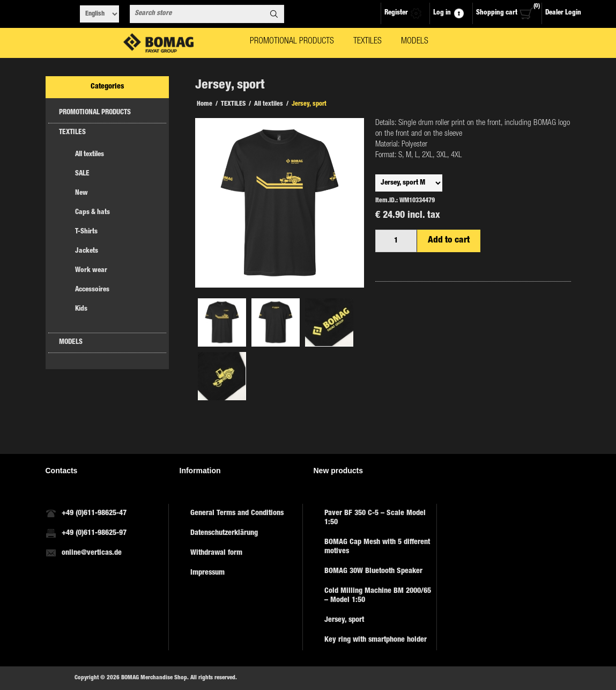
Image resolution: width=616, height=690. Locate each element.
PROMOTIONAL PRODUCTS (95, 113)
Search (274, 14)
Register (396, 13)
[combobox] (197, 14)
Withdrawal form (216, 553)
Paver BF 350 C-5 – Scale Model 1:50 (375, 518)
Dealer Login (563, 13)
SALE (82, 174)
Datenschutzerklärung (224, 533)
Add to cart (449, 241)
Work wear (91, 271)
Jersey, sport (344, 620)
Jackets (87, 251)
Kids (81, 309)
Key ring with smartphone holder (376, 640)
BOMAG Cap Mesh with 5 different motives (377, 547)
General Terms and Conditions (237, 513)
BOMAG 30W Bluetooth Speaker (373, 571)
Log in (442, 13)
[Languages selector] (99, 14)
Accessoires (92, 290)
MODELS (71, 343)
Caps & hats (92, 213)
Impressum (207, 573)
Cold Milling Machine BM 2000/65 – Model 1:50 (378, 596)
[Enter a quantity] (396, 241)
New (81, 193)
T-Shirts (86, 232)
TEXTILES (72, 133)
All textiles (90, 155)
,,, (409, 183)
